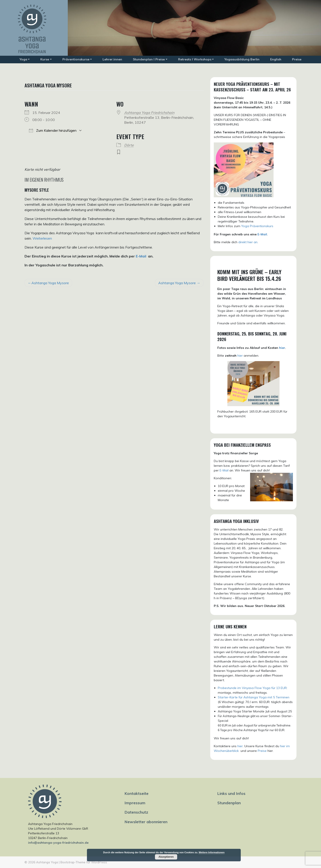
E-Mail (141, 256)
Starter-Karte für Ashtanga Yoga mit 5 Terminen (254, 697)
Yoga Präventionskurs (257, 226)
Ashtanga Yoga (47, 862)
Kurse (45, 59)
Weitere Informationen (212, 852)
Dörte (129, 145)
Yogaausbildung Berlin (242, 59)
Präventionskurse (76, 59)
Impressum (135, 803)
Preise (297, 59)
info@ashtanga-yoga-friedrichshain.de (58, 843)
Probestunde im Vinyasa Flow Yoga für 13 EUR (252, 688)
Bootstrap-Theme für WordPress (84, 862)
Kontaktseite (137, 793)
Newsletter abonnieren (146, 822)
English (276, 59)
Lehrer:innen (112, 59)
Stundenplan (229, 803)
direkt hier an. (248, 242)
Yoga (23, 59)
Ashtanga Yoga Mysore (50, 283)
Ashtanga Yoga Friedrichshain (149, 113)
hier (282, 348)
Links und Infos (231, 793)
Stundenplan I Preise (149, 59)
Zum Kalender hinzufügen (53, 130)
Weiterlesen (42, 238)
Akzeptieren (166, 857)
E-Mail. (263, 234)
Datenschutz (136, 812)
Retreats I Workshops (195, 59)
